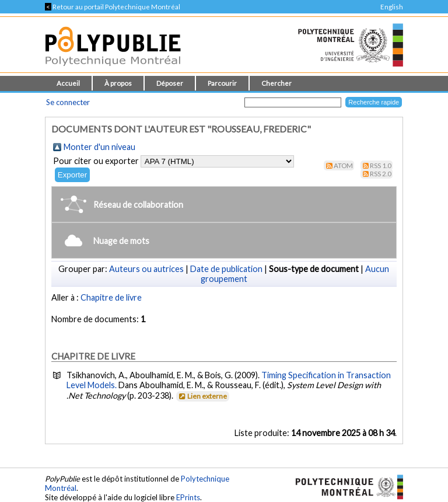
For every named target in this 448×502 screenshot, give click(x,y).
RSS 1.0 (381, 165)
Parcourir (222, 83)
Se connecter (68, 102)
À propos (118, 83)
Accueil (68, 83)
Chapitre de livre (111, 297)
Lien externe (202, 396)
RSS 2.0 (381, 174)
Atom (343, 165)
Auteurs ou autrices (146, 269)
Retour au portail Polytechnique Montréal (113, 7)
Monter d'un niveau (99, 147)
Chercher (276, 83)
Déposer (170, 83)
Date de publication (226, 269)
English (392, 7)
